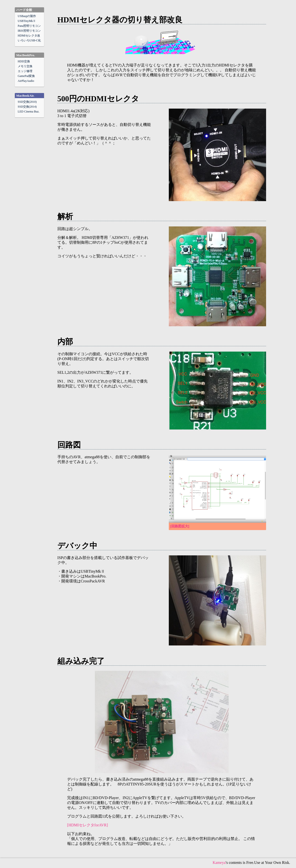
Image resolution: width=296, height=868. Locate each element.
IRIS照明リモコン (29, 31)
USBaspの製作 (27, 16)
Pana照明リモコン (29, 26)
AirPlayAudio (26, 81)
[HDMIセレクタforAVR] (88, 825)
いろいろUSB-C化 (29, 40)
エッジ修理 (25, 71)
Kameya (219, 863)
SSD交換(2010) (27, 102)
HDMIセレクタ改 (29, 36)
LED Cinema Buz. (29, 112)
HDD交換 (24, 61)
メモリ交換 (25, 66)
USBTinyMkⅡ (27, 21)
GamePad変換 (26, 76)
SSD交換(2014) (27, 107)
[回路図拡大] (180, 526)
